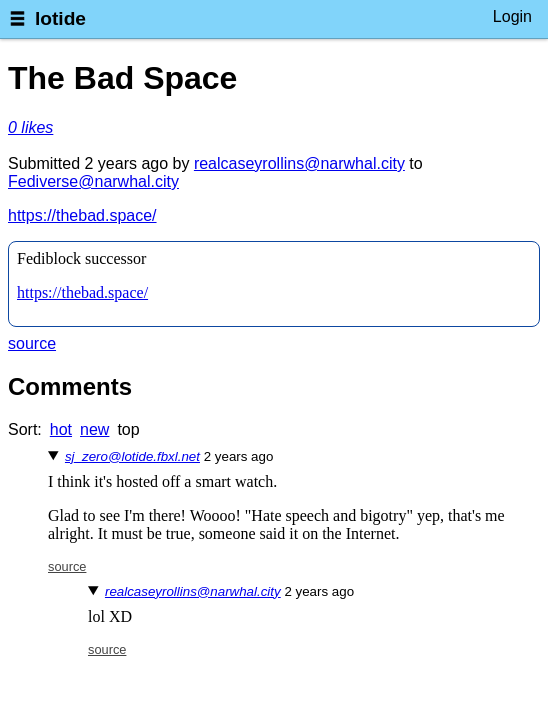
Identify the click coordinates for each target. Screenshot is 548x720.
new (94, 429)
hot (61, 429)
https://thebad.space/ (82, 215)
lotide (60, 18)
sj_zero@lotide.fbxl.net (132, 456)
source (32, 343)
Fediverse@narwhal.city (93, 181)
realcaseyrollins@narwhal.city (299, 163)
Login (512, 16)
